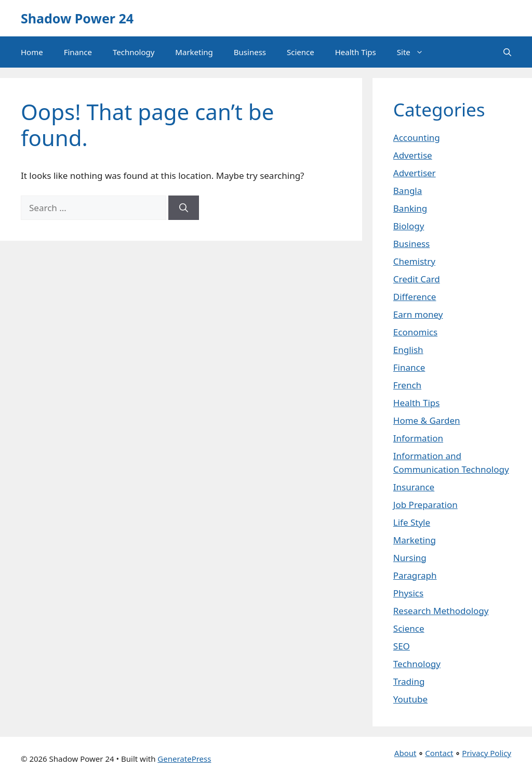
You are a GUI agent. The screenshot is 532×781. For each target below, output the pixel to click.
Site (415, 52)
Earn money (418, 314)
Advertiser (415, 173)
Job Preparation (425, 505)
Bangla (408, 191)
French (407, 385)
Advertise (413, 155)
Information (418, 438)
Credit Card (417, 279)
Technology (134, 52)
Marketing (194, 52)
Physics (408, 593)
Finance (78, 52)
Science (301, 52)
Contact (439, 753)
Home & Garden (427, 420)
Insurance (414, 487)
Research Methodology (441, 611)
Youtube (410, 699)
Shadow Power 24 (77, 18)
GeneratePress (184, 759)
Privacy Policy (487, 753)
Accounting (417, 138)
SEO (402, 646)
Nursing (410, 558)
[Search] (184, 208)
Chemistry (414, 261)
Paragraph (415, 575)
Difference (415, 297)
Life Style (412, 522)
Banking (410, 208)
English (408, 350)
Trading (409, 681)
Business (250, 52)
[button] (507, 52)
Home (32, 52)
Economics (415, 332)
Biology (409, 226)
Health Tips (356, 52)
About (405, 753)
